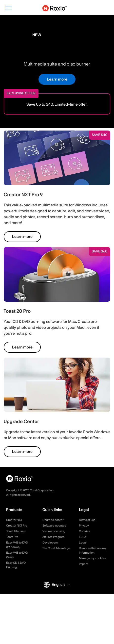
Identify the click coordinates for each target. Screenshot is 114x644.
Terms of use (87, 520)
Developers (50, 543)
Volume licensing (54, 531)
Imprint (84, 564)
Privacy (84, 526)
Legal (83, 543)
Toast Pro (12, 537)
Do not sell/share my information (93, 550)
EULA (83, 537)
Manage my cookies (92, 558)
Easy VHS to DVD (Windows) (17, 545)
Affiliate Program (53, 537)
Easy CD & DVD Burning (16, 565)
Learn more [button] (57, 79)
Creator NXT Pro (17, 526)
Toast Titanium (16, 531)
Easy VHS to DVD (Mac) (17, 555)
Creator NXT (14, 520)
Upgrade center (53, 520)
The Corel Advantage (56, 548)
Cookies (85, 531)
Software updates (54, 526)
